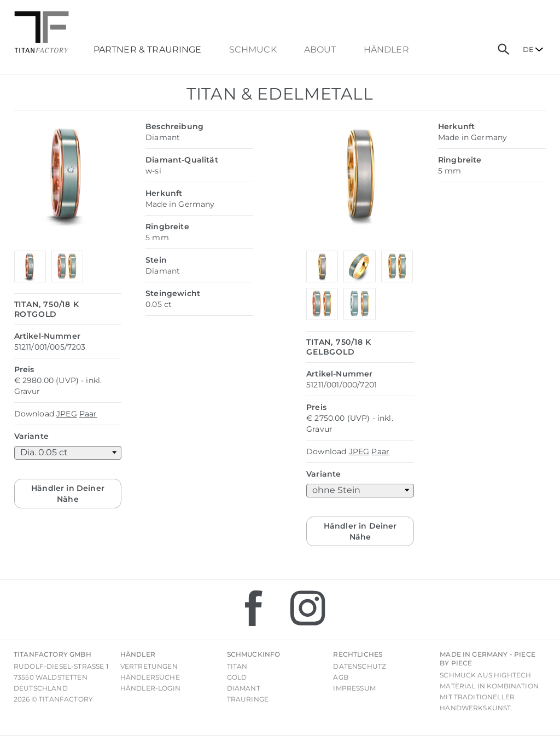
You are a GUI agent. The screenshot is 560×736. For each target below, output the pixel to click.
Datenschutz (360, 666)
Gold (237, 677)
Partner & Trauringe (148, 50)
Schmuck (253, 50)
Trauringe (248, 699)
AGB (340, 677)
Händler (386, 50)
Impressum (354, 688)
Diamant (244, 688)
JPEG (67, 414)
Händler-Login (150, 688)
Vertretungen (149, 666)
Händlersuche (150, 677)
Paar (88, 414)
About (320, 50)
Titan (237, 666)
